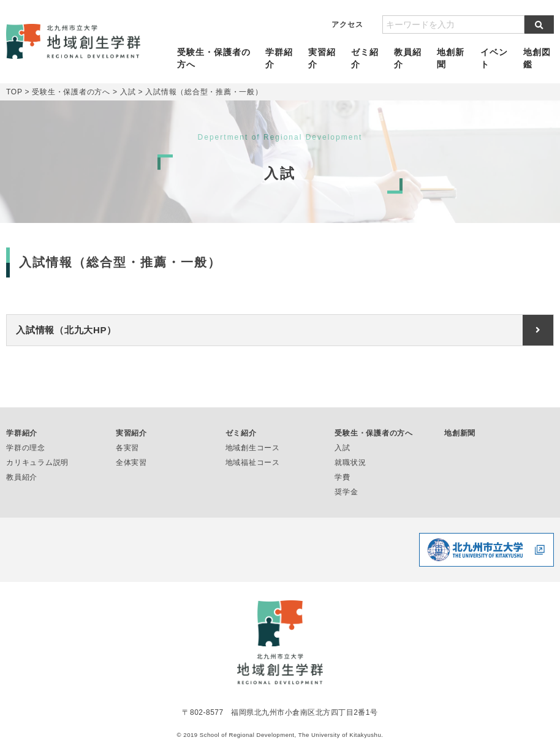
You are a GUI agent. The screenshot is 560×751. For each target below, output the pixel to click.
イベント (494, 58)
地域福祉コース (253, 462)
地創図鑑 (537, 58)
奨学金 (346, 492)
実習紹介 (322, 58)
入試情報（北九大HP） (66, 330)
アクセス (347, 25)
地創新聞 (451, 58)
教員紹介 (408, 58)
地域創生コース (253, 448)
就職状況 (350, 462)
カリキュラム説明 (37, 462)
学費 (342, 477)
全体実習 (131, 462)
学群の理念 (26, 448)
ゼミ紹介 (365, 58)
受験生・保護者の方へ (214, 58)
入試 (342, 448)
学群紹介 (279, 58)
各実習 (127, 448)
